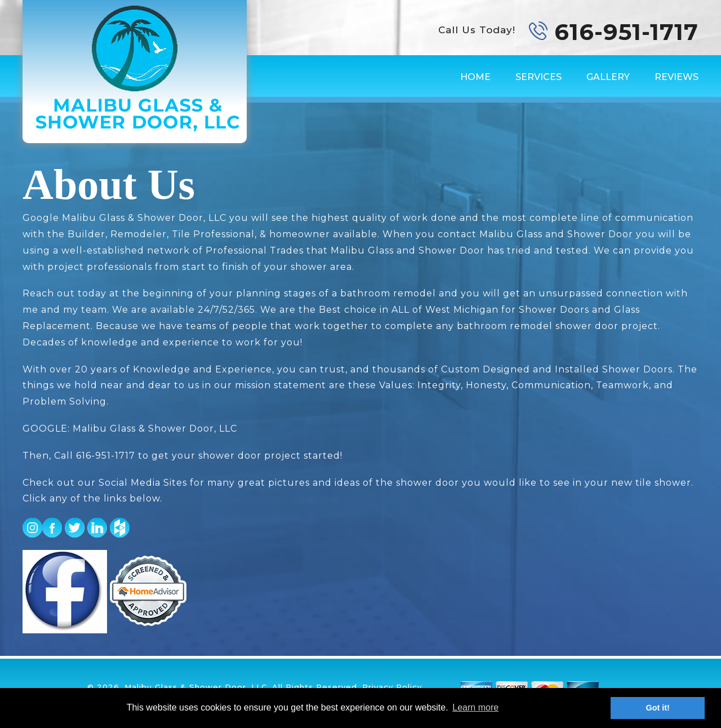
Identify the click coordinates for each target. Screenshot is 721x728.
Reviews (677, 77)
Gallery (608, 77)
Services (538, 77)
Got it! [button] (658, 708)
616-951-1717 (626, 32)
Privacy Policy (392, 687)
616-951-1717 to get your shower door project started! (209, 456)
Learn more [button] (475, 707)
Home (475, 77)
